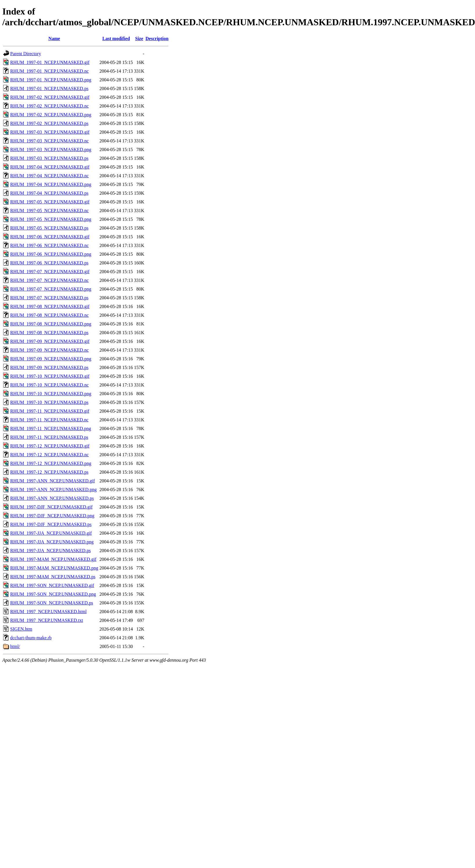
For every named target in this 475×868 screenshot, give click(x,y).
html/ (15, 646)
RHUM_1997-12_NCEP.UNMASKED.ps (49, 472)
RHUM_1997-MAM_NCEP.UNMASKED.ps (53, 577)
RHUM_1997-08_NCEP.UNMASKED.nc (49, 315)
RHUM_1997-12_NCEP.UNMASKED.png (51, 463)
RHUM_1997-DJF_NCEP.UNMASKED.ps (51, 524)
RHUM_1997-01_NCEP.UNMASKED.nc (49, 71)
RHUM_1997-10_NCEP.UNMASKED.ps (49, 402)
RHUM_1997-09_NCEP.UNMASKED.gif (50, 341)
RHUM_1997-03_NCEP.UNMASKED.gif (50, 132)
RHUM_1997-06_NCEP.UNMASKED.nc (49, 245)
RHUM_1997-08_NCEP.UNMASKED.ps (49, 333)
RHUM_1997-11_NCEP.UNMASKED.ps (49, 437)
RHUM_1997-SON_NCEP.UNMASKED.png (53, 594)
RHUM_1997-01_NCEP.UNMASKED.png (51, 80)
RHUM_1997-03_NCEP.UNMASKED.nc (49, 141)
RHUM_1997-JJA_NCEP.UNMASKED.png (52, 542)
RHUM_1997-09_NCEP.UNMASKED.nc (49, 350)
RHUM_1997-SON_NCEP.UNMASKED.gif (52, 585)
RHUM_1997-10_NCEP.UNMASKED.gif (50, 376)
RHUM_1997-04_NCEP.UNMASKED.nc (49, 176)
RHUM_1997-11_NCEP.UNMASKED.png (51, 428)
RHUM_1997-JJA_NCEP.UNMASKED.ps (50, 551)
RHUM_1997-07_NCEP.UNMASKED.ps (49, 298)
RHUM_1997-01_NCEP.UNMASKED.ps (49, 88)
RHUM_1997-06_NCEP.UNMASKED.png (51, 254)
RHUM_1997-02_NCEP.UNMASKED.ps (49, 123)
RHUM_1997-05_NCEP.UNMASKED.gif (50, 202)
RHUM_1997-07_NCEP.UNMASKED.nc (49, 280)
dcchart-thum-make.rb (31, 638)
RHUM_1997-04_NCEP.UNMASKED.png (51, 184)
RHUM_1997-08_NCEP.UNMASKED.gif (50, 306)
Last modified (116, 39)
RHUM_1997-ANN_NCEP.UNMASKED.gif (53, 481)
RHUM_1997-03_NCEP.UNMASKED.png (51, 150)
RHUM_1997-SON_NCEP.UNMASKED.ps (52, 603)
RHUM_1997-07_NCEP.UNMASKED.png (51, 289)
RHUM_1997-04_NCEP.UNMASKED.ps (49, 193)
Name (54, 39)
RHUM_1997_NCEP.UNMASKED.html (48, 612)
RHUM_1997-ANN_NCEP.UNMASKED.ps (52, 498)
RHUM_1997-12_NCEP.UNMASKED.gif (50, 446)
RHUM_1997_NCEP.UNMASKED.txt (47, 620)
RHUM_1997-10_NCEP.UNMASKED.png (51, 394)
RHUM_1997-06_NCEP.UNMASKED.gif (50, 237)
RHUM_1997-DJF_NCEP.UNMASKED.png (52, 516)
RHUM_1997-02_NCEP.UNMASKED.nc (49, 106)
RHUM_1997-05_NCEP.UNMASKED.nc (49, 211)
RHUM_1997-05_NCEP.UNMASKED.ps (49, 228)
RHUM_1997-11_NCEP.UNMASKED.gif (50, 411)
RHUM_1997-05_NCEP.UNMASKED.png (51, 219)
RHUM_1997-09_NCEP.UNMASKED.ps (49, 367)
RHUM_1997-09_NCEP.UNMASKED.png (51, 359)
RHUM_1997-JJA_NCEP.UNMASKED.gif (51, 533)
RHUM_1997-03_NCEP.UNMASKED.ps (49, 158)
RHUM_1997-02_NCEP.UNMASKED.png (51, 115)
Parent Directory (26, 54)
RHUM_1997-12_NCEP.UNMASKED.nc (49, 455)
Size (139, 39)
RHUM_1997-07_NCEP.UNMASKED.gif (50, 272)
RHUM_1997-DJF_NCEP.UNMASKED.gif (51, 507)
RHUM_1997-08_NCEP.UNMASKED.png (51, 324)
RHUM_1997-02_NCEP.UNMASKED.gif (50, 97)
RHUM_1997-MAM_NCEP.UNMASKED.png (54, 568)
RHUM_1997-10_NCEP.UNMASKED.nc (49, 385)
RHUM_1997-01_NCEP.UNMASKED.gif (50, 62)
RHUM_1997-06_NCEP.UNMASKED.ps (49, 263)
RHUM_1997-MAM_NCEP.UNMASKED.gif (53, 559)
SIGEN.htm (21, 629)
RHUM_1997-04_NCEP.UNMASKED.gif (50, 167)
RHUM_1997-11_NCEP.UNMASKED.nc (49, 420)
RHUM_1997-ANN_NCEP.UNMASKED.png (53, 490)
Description (157, 39)
